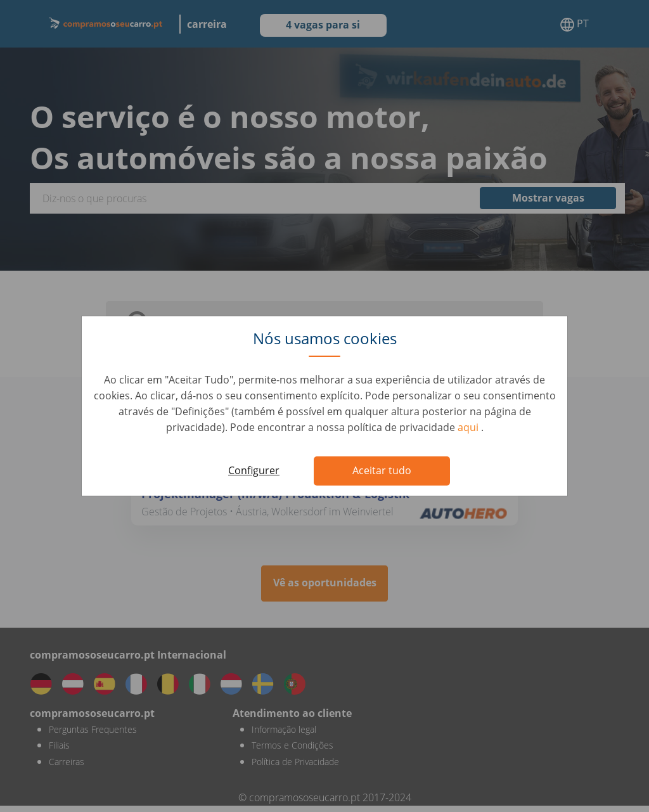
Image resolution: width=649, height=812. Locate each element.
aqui (469, 427)
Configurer (254, 470)
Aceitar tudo (382, 470)
